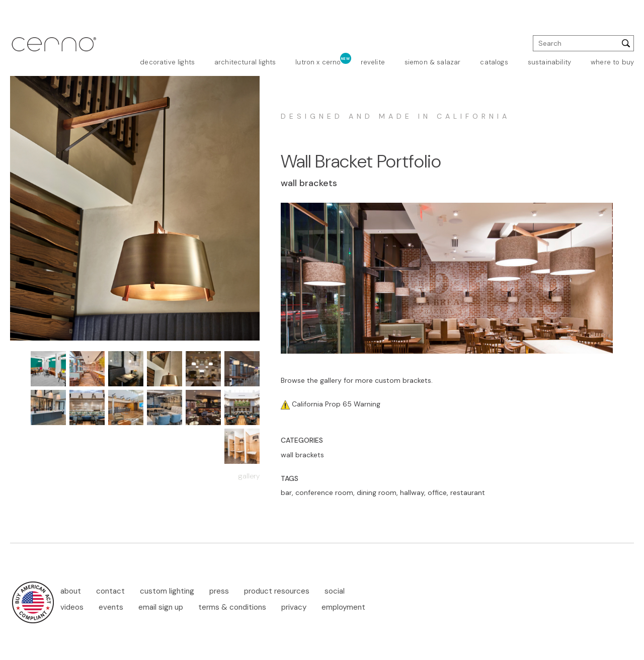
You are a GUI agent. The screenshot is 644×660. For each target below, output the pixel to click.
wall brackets (302, 455)
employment (343, 607)
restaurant (468, 492)
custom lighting (167, 591)
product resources (277, 591)
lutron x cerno (318, 62)
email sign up (161, 607)
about (71, 591)
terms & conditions (232, 607)
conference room (324, 492)
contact (110, 591)
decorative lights (167, 62)
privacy (294, 607)
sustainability (549, 62)
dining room (377, 492)
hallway (412, 492)
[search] (583, 43)
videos (72, 607)
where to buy (612, 62)
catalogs (494, 62)
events (111, 607)
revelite (373, 62)
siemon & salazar (433, 62)
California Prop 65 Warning (335, 404)
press (219, 591)
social (335, 591)
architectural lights (245, 62)
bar (286, 492)
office (437, 492)
